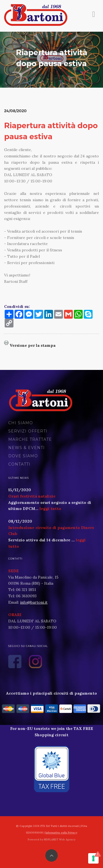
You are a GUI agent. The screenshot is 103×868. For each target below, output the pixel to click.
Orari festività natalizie (32, 496)
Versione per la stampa (33, 345)
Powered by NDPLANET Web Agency (51, 839)
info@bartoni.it (34, 602)
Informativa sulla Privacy (61, 833)
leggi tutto (50, 509)
